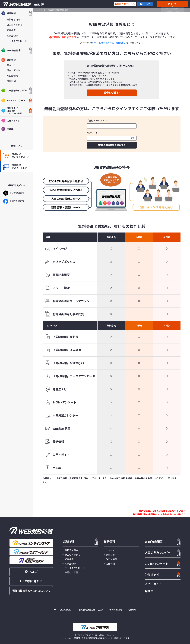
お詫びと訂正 (71, 572)
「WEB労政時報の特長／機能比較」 (110, 43)
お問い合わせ (31, 581)
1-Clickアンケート (17, 100)
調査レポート (13, 70)
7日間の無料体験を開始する (112, 145)
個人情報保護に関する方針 (91, 610)
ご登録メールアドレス (98, 120)
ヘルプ (145, 4)
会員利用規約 (116, 610)
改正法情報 (12, 76)
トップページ (40, 10)
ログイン (173, 4)
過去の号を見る (15, 25)
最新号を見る (13, 19)
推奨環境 (132, 610)
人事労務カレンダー (17, 90)
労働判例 (11, 81)
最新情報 (8, 60)
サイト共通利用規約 (63, 610)
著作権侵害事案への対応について (31, 590)
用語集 (7, 129)
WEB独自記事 (17, 50)
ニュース (11, 65)
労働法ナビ (152, 575)
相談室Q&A (12, 36)
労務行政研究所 (14, 201)
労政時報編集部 (14, 193)
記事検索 (11, 30)
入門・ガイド (11, 121)
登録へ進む (112, 93)
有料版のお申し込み (125, 4)
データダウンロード (17, 41)
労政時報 (17, 13)
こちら (183, 514)
